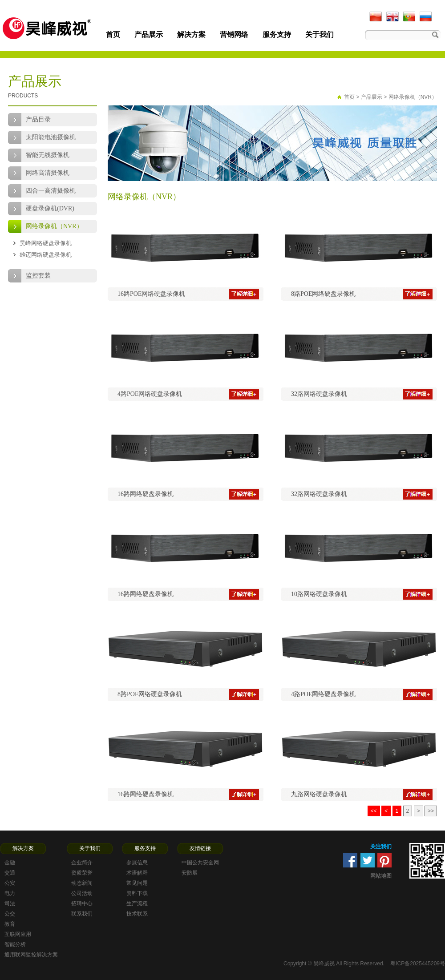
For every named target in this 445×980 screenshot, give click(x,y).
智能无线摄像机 (48, 155)
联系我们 (82, 914)
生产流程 (137, 903)
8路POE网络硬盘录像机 (323, 294)
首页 (113, 34)
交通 (10, 873)
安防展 (190, 873)
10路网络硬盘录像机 (319, 594)
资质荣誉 (82, 873)
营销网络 (234, 34)
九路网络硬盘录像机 (319, 794)
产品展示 (149, 34)
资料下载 (137, 893)
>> (431, 811)
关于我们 (320, 34)
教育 (10, 924)
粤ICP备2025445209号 (418, 964)
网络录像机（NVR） (54, 226)
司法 (10, 903)
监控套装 (38, 276)
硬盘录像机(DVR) (50, 208)
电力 (10, 893)
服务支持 (277, 34)
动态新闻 (82, 883)
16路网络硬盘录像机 (146, 494)
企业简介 (82, 863)
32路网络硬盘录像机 (319, 394)
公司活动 (82, 893)
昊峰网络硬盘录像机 (46, 243)
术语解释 (137, 873)
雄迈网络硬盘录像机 (46, 255)
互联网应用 (18, 934)
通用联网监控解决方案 (31, 955)
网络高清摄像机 (48, 173)
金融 (10, 863)
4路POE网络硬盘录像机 (150, 394)
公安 (10, 883)
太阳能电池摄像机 (51, 137)
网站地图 (381, 876)
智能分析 (15, 944)
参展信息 (137, 863)
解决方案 (191, 34)
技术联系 (137, 914)
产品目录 (38, 119)
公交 (10, 914)
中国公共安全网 (200, 863)
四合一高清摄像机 (51, 191)
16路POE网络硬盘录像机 (151, 294)
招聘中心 (82, 903)
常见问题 (137, 883)
